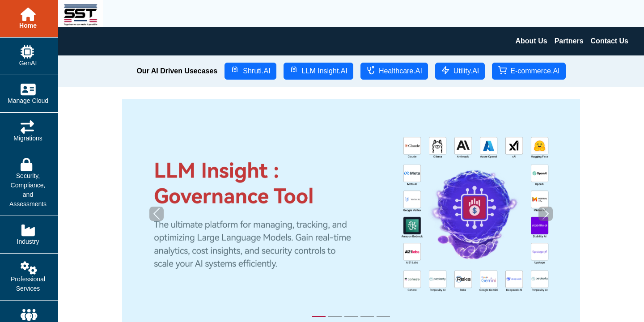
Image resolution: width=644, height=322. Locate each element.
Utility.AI (460, 70)
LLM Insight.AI (318, 70)
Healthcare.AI (394, 70)
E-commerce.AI (529, 70)
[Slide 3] (351, 316)
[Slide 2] (335, 316)
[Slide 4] (367, 316)
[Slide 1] (319, 316)
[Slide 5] (383, 316)
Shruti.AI (250, 70)
